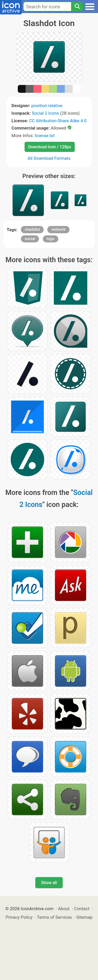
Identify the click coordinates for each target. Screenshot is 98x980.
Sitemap (84, 917)
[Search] (77, 7)
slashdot (32, 229)
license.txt (45, 136)
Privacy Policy (19, 917)
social (30, 239)
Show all (49, 883)
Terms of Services (54, 917)
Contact (82, 909)
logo (51, 239)
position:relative (47, 106)
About (64, 909)
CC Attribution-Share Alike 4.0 (58, 121)
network (58, 229)
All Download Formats (49, 158)
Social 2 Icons (45, 113)
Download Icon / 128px (50, 147)
